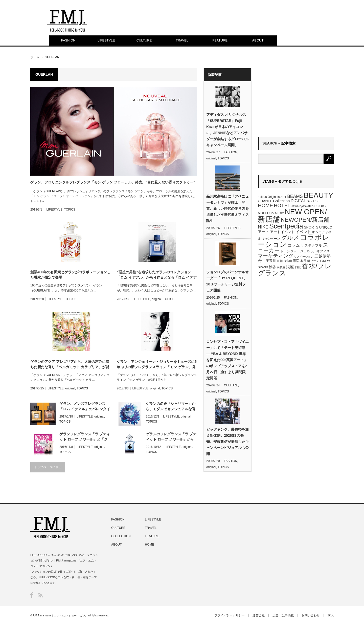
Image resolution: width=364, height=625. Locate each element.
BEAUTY (318, 195)
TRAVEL (182, 40)
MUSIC (280, 213)
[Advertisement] (296, 100)
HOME (265, 205)
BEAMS (295, 196)
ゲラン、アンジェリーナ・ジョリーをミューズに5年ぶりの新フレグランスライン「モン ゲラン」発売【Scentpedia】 (157, 365)
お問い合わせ (311, 615)
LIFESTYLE (106, 40)
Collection (281, 201)
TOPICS (70, 210)
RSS (41, 595)
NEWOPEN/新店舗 (305, 220)
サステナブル (311, 245)
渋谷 (272, 267)
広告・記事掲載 (283, 615)
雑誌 (298, 267)
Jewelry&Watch (302, 206)
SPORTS (311, 227)
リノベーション (304, 257)
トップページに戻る (48, 467)
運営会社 (259, 615)
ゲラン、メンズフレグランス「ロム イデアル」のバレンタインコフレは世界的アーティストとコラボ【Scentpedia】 (85, 407)
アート (264, 232)
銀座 (290, 267)
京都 (280, 261)
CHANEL (265, 201)
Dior (310, 201)
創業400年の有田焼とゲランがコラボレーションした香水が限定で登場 (70, 275)
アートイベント (282, 232)
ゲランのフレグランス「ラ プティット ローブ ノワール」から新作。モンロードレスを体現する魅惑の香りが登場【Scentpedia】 (171, 437)
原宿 (296, 261)
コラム (294, 245)
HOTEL (282, 205)
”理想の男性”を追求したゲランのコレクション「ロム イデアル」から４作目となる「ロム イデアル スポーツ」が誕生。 (157, 275)
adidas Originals (269, 197)
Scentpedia (286, 226)
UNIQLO (326, 227)
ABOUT (258, 40)
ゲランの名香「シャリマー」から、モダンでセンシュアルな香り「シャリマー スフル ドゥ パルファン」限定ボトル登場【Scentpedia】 (171, 407)
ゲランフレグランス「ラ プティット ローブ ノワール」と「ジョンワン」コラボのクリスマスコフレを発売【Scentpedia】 (85, 437)
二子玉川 (269, 261)
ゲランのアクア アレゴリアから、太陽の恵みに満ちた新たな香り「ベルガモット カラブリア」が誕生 (70, 365)
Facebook (32, 595)
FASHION (68, 40)
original (157, 299)
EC (316, 201)
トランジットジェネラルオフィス (305, 251)
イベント (303, 232)
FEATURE (220, 40)
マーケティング (276, 256)
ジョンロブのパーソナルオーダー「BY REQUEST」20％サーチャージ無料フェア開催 (227, 281)
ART (283, 197)
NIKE (263, 227)
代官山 (288, 261)
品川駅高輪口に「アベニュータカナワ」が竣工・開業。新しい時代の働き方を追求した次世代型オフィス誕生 (227, 209)
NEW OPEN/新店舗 (292, 215)
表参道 (281, 267)
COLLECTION (121, 536)
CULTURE (144, 40)
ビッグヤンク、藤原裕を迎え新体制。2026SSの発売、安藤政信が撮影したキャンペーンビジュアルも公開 (227, 442)
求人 (331, 615)
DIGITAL (298, 201)
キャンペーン (271, 239)
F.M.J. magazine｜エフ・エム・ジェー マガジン (60, 616)
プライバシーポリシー (230, 615)
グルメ (290, 238)
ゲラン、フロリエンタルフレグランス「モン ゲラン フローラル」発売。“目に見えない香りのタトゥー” (113, 182)
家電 (303, 261)
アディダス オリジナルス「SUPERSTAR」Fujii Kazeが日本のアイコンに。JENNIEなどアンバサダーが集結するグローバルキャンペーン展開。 (227, 130)
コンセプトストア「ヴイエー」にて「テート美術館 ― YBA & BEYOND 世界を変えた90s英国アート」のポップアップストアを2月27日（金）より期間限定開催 (227, 360)
